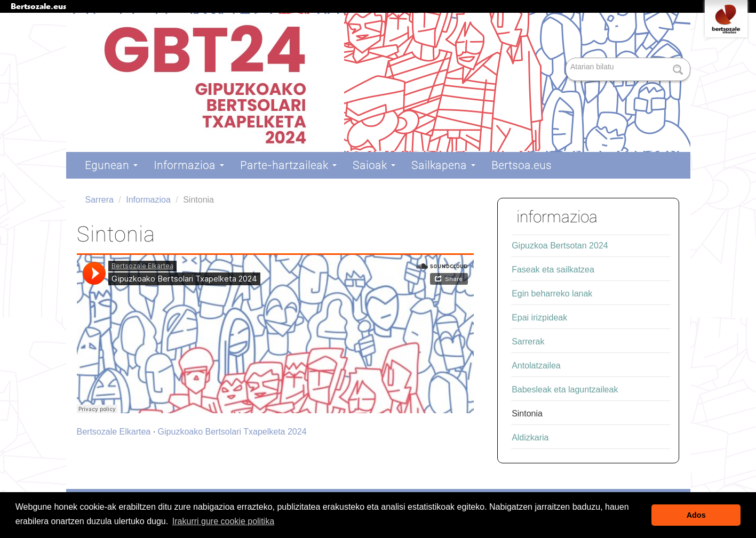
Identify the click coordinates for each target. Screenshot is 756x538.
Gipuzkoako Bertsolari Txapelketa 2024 (232, 432)
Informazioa (189, 165)
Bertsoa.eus (522, 165)
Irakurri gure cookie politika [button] (223, 521)
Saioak (374, 165)
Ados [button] (696, 515)
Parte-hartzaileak (288, 165)
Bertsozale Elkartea (114, 432)
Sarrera (100, 200)
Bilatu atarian (567, 58)
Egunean (111, 165)
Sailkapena (443, 165)
